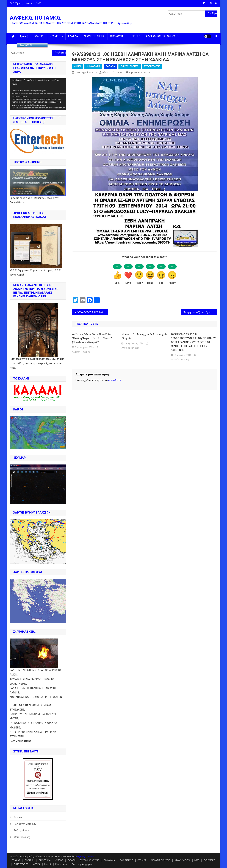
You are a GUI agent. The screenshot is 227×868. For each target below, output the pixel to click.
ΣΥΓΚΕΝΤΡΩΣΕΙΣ (152, 66)
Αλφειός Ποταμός (113, 72)
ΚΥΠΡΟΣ (59, 860)
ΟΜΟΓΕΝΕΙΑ (45, 860)
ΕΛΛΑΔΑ (73, 36)
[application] (38, 94)
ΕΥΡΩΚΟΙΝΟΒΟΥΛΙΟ (90, 860)
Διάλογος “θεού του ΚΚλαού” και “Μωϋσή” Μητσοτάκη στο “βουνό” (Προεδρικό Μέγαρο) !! (92, 338)
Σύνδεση (19, 817)
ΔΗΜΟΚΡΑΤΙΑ (93, 66)
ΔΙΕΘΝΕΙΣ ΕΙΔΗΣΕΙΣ (94, 36)
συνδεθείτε (115, 380)
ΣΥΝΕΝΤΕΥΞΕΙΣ (21, 864)
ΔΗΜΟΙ (77, 66)
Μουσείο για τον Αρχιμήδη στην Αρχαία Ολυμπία (145, 336)
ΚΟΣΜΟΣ (55, 36)
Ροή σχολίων (21, 830)
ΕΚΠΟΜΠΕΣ (209, 860)
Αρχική (24, 36)
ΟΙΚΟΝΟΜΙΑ (117, 36)
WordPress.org (22, 837)
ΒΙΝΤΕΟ (136, 36)
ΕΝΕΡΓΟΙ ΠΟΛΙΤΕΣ (130, 66)
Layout (48, 864)
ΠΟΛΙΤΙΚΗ (39, 36)
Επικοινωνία (61, 864)
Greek (26, 45)
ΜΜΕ (197, 860)
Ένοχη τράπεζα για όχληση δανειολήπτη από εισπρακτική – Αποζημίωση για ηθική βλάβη (200, 313)
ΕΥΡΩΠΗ (72, 860)
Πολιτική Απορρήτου (82, 864)
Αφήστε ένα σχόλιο (139, 72)
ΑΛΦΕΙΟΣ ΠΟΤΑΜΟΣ (35, 18)
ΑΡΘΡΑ (37, 864)
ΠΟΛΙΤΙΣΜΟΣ (126, 860)
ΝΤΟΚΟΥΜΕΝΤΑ (182, 860)
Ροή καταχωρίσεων (25, 824)
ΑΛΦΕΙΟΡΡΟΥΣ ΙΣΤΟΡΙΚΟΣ (161, 36)
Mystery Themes (86, 857)
